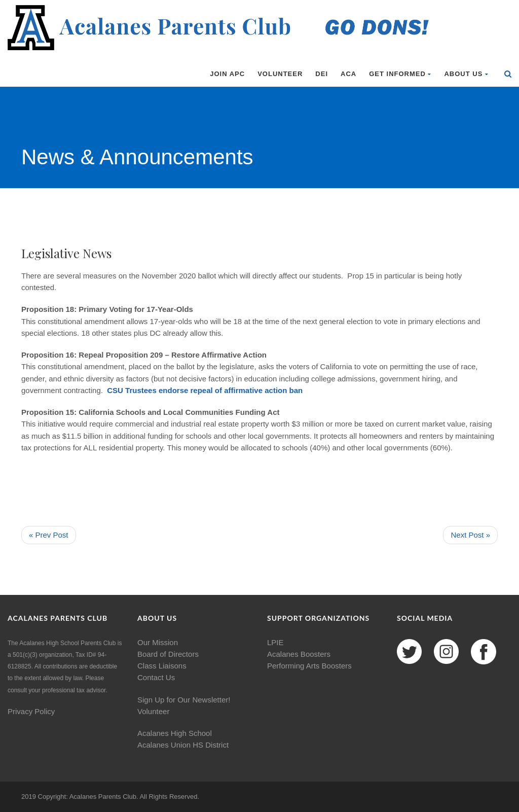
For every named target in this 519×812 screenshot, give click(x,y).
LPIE (275, 642)
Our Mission (158, 642)
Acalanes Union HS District (183, 745)
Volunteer (280, 74)
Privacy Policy (31, 711)
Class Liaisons (162, 666)
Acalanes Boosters (299, 654)
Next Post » (470, 535)
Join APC (227, 74)
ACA (348, 74)
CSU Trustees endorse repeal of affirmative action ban (205, 390)
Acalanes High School (175, 733)
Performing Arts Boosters (309, 666)
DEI (322, 74)
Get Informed (400, 74)
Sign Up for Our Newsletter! (184, 700)
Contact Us (156, 677)
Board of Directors (168, 654)
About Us (466, 74)
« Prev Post (49, 535)
